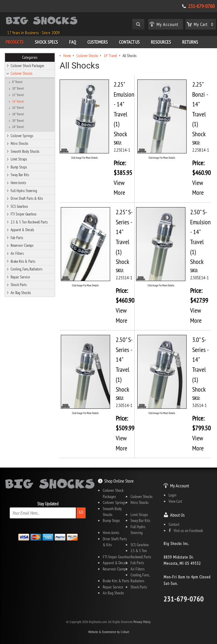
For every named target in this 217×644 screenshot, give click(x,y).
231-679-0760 (201, 6)
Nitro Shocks (19, 143)
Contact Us (129, 42)
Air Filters (17, 253)
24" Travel (18, 127)
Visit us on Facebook (186, 531)
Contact (174, 524)
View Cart (175, 501)
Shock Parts (19, 285)
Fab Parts (17, 238)
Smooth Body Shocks (25, 151)
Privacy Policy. (142, 622)
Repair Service (20, 277)
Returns (190, 42)
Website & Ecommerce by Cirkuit (109, 632)
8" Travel (17, 82)
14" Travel (18, 101)
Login (172, 495)
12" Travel (18, 95)
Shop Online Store (119, 481)
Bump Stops (19, 167)
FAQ (73, 42)
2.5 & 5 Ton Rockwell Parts (29, 222)
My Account (180, 486)
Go (81, 512)
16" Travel (18, 108)
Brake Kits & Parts (23, 261)
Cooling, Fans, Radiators (26, 269)
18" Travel (18, 114)
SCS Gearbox (19, 206)
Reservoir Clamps (22, 245)
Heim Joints (18, 183)
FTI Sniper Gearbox (23, 214)
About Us (177, 515)
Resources (161, 42)
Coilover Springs (22, 136)
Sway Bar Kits (20, 175)
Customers (98, 42)
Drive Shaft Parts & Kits (27, 198)
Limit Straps (19, 159)
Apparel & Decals (22, 230)
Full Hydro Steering (24, 191)
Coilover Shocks (21, 73)
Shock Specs (46, 42)
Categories (30, 57)
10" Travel (18, 88)
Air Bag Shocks (21, 293)
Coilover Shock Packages (27, 66)
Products (15, 42)
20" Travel (18, 121)
